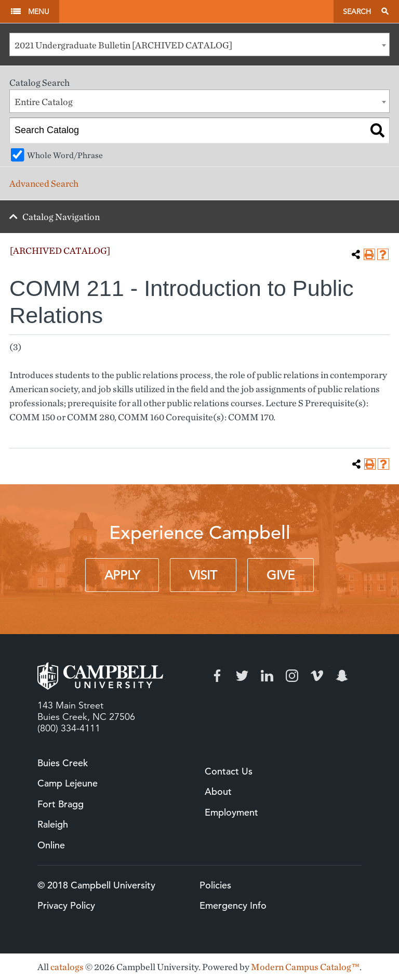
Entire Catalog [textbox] (44, 102)
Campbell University (196, 11)
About (218, 791)
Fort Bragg (61, 804)
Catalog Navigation (61, 217)
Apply (122, 575)
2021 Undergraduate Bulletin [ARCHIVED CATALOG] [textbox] (123, 45)
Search (357, 11)
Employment (231, 812)
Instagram (292, 676)
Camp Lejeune (68, 783)
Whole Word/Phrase (65, 155)
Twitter (242, 676)
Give (281, 575)
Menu (39, 11)
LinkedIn (267, 676)
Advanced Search (44, 183)
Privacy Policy (66, 905)
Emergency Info (233, 905)
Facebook (217, 676)
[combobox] (199, 44)
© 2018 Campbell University (96, 885)
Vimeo (317, 676)
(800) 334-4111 (69, 728)
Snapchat (342, 676)
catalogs (67, 967)
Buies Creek (63, 763)
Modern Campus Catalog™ (305, 967)
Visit (203, 575)
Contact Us (229, 771)
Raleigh (53, 824)
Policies (215, 885)
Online (51, 845)
